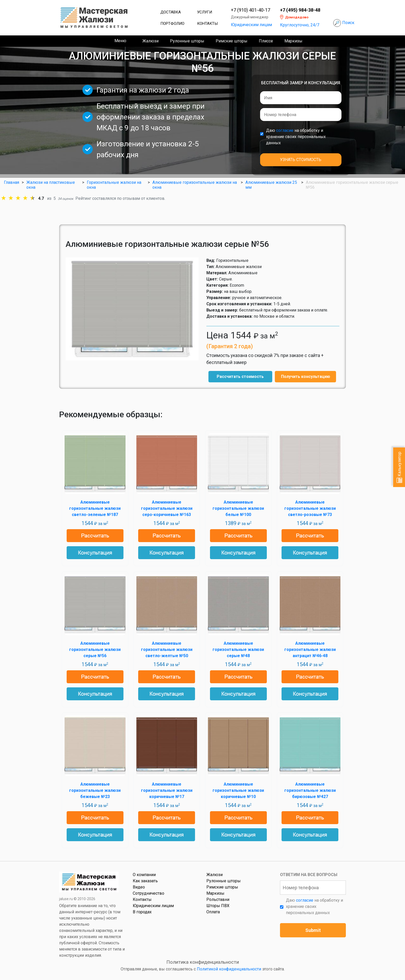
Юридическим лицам (251, 25)
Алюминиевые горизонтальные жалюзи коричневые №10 (238, 790)
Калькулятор (399, 467)
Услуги (205, 12)
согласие (285, 130)
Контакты (207, 24)
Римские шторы (232, 41)
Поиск (348, 23)
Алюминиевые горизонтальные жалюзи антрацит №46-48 (310, 649)
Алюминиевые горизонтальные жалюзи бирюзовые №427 (310, 790)
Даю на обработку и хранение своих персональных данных (296, 137)
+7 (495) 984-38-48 (300, 10)
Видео (139, 887)
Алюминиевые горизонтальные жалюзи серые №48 (238, 649)
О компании (144, 875)
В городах (142, 912)
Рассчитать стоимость (240, 377)
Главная (11, 182)
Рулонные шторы (187, 41)
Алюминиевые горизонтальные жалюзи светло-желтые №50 (167, 649)
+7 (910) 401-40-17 (251, 10)
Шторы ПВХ (218, 906)
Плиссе (266, 41)
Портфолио (172, 24)
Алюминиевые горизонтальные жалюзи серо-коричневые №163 (167, 508)
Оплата (213, 912)
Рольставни (218, 899)
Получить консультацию (306, 377)
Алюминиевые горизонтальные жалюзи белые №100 (238, 508)
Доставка (171, 12)
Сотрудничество (149, 893)
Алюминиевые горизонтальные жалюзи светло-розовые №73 (310, 508)
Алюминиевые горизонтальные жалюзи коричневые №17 (167, 790)
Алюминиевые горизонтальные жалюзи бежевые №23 (95, 790)
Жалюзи (150, 41)
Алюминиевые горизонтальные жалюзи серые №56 (95, 649)
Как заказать (145, 881)
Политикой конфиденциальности (229, 969)
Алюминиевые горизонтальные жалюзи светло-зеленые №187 (95, 508)
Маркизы (293, 41)
